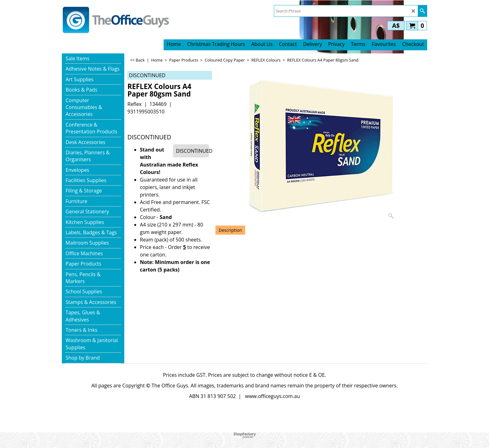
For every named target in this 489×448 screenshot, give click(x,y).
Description (230, 230)
